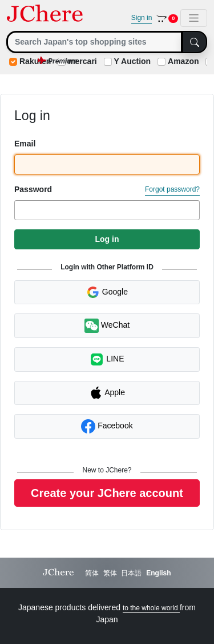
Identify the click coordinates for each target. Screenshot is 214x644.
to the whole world (151, 608)
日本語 (131, 573)
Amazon (183, 61)
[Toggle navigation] (194, 18)
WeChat (107, 326)
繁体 (110, 573)
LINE (107, 359)
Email (25, 144)
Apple (107, 393)
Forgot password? (172, 189)
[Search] (94, 42)
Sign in (142, 18)
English (158, 573)
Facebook (107, 426)
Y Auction (133, 61)
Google (107, 292)
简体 (92, 573)
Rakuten (35, 61)
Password (33, 189)
